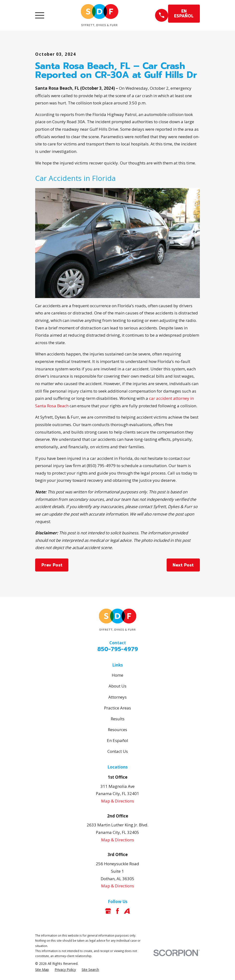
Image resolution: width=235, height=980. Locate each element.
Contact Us (118, 751)
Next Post (183, 565)
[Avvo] (127, 911)
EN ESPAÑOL (184, 14)
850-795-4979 (118, 649)
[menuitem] (42, 970)
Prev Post (52, 565)
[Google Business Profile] (108, 911)
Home (117, 675)
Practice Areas (117, 708)
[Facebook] (117, 911)
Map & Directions (118, 801)
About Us (117, 686)
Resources (117, 730)
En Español (117, 740)
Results (118, 719)
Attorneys (117, 697)
